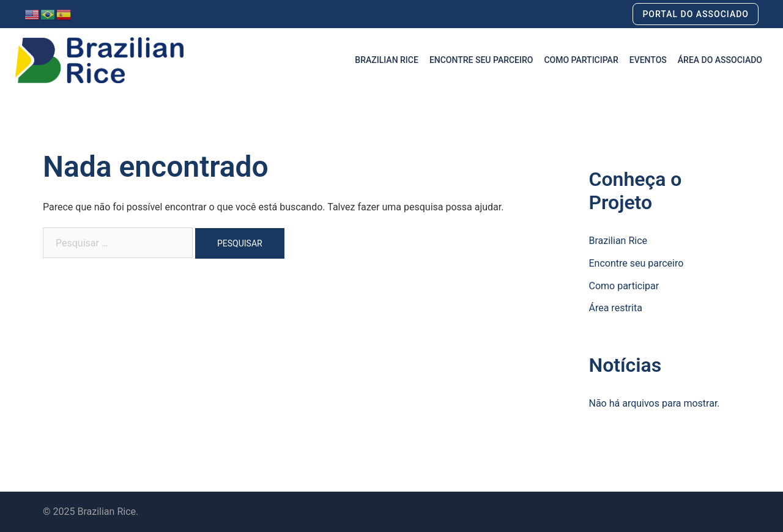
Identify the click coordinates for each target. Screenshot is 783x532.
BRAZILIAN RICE (387, 60)
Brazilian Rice (618, 241)
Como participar (624, 286)
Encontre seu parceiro (636, 263)
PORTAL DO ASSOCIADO (696, 14)
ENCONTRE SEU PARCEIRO (481, 60)
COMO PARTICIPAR (581, 60)
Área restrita (616, 308)
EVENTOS (648, 60)
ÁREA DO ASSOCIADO (720, 60)
